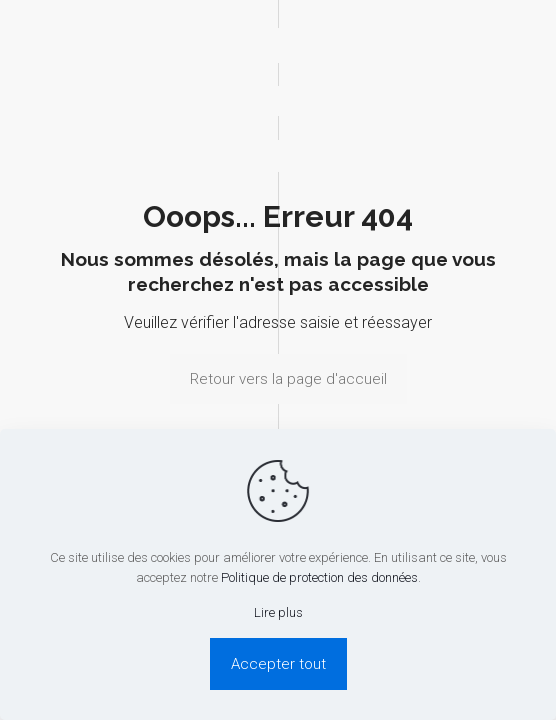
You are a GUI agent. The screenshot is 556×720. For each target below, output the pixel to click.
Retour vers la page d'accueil (288, 379)
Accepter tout (278, 664)
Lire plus (278, 612)
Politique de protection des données (319, 577)
